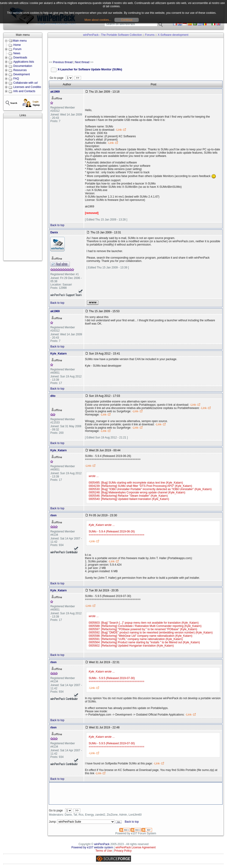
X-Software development (173, 35)
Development (22, 74)
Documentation (23, 66)
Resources (20, 70)
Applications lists (24, 62)
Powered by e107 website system (92, 847)
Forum (17, 49)
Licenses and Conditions (29, 87)
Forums (150, 35)
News (17, 53)
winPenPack (102, 844)
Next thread (82, 62)
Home (17, 45)
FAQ (16, 79)
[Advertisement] (23, 189)
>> (77, 78)
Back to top (57, 225)
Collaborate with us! (26, 83)
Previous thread (63, 62)
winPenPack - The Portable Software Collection (113, 35)
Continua (127, 20)
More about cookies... (98, 20)
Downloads (20, 58)
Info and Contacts (24, 91)
